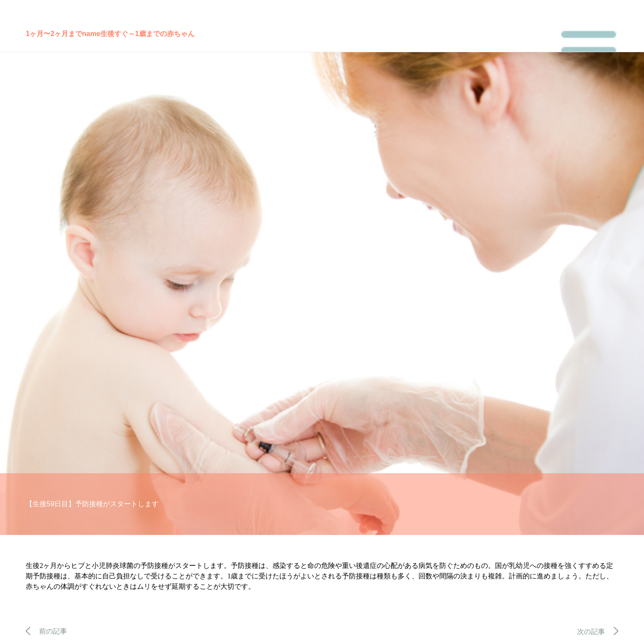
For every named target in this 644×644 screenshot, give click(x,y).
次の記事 (598, 632)
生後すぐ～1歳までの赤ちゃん (148, 34)
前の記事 (46, 631)
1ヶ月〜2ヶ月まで (54, 34)
